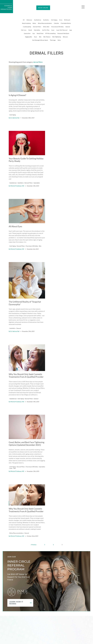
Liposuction (27, 33)
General (68, 27)
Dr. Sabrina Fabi (15, 117)
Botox (34, 23)
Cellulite (56, 23)
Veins (59, 40)
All (24, 20)
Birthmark (67, 20)
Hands (30, 30)
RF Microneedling (50, 33)
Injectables (37, 30)
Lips (34, 33)
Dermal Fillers (37, 27)
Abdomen (29, 20)
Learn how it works (16, 595)
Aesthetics (46, 20)
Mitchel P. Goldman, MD (17, 184)
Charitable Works (66, 23)
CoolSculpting (27, 27)
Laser (53, 30)
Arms (61, 20)
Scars (36, 37)
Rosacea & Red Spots (63, 33)
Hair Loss (24, 30)
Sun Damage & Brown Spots (40, 40)
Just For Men (46, 30)
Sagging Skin (29, 37)
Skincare (65, 37)
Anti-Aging (54, 20)
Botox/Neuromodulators (45, 23)
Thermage (53, 40)
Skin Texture (47, 37)
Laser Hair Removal (62, 30)
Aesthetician (38, 20)
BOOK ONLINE (43, 8)
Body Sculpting (26, 23)
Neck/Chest (40, 33)
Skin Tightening (57, 37)
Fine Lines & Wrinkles (57, 27)
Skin (40, 37)
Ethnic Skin (46, 27)
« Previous (34, 537)
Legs (71, 30)
